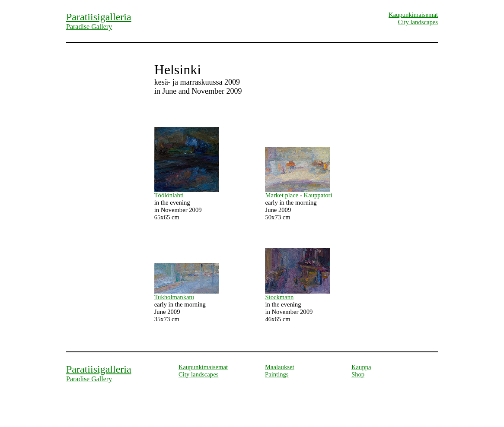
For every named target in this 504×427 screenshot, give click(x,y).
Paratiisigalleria (99, 17)
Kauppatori (318, 195)
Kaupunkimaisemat (413, 15)
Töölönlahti (169, 195)
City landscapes (418, 22)
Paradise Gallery (89, 27)
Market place (282, 195)
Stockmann (279, 297)
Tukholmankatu (174, 297)
